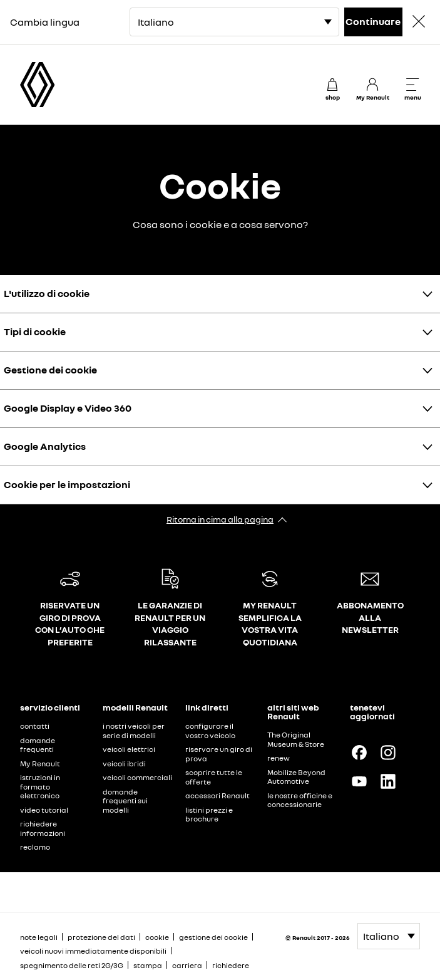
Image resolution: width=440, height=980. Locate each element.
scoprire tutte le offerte (214, 777)
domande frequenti (38, 745)
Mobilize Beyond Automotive (296, 777)
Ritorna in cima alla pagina (220, 519)
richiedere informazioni (43, 828)
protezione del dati (101, 937)
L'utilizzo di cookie (47, 293)
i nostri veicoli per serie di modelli (134, 731)
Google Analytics (45, 446)
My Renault (40, 764)
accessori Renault (217, 795)
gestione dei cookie (213, 937)
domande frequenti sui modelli (125, 801)
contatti (35, 726)
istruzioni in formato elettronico (40, 786)
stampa (148, 965)
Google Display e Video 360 (68, 408)
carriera (187, 965)
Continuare (373, 21)
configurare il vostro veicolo (210, 731)
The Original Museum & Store (296, 739)
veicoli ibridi (124, 764)
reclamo (35, 847)
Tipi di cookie (35, 331)
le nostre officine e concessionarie (300, 800)
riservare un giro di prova (219, 754)
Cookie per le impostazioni (67, 484)
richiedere (231, 965)
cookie (157, 937)
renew (279, 758)
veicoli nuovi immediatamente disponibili (93, 951)
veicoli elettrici (129, 749)
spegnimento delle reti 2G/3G (72, 965)
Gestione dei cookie (50, 370)
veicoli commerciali (137, 777)
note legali (39, 937)
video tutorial (44, 810)
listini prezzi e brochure (209, 815)
